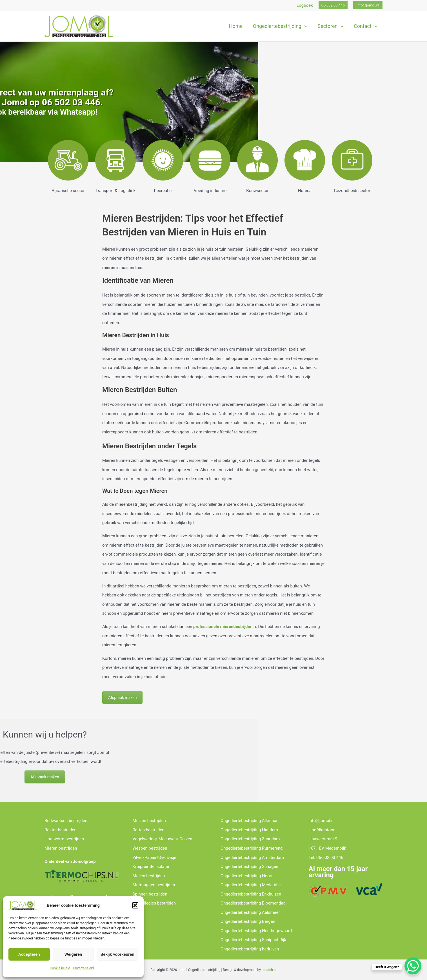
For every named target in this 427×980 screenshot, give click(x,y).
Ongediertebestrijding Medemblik (252, 885)
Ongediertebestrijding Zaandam (250, 839)
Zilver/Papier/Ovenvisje (154, 857)
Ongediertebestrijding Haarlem (249, 830)
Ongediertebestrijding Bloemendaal (254, 903)
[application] (305, 26)
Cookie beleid (60, 968)
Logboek (305, 5)
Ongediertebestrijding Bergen (248, 921)
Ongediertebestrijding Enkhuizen (251, 894)
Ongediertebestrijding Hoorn (247, 876)
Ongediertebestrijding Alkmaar (249, 821)
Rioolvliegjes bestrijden (154, 903)
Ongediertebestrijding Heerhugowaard (256, 931)
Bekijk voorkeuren (117, 954)
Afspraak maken (122, 698)
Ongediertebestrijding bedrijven (250, 949)
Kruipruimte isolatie (151, 867)
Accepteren (29, 954)
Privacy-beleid (83, 968)
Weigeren (73, 954)
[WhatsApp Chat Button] (413, 966)
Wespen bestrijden (150, 848)
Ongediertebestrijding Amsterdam (252, 857)
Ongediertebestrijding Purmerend (252, 848)
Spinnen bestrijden (150, 894)
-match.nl (270, 970)
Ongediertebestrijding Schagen (249, 867)
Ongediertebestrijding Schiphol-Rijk (253, 940)
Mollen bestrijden (149, 876)
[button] (135, 905)
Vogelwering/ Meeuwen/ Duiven (163, 839)
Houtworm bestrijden (64, 839)
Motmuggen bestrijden (154, 885)
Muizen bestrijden (149, 821)
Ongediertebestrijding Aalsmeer (250, 912)
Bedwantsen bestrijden (66, 821)
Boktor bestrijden (61, 830)
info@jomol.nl (322, 821)
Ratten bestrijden (149, 830)
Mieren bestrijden (61, 848)
